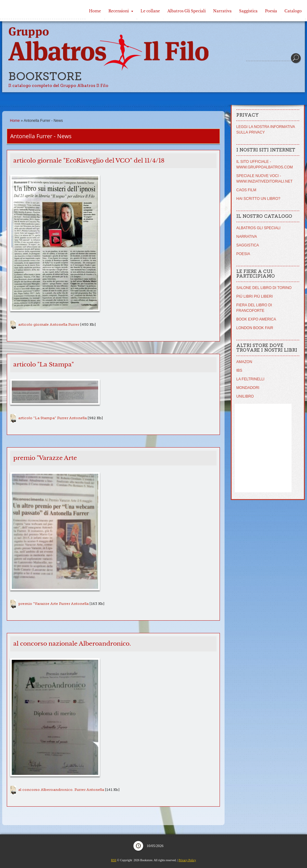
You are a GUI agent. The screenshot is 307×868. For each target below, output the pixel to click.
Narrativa (222, 11)
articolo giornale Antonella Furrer (49, 324)
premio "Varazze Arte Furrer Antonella (53, 604)
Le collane (150, 11)
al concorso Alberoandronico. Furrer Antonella (61, 790)
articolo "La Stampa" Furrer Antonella (53, 418)
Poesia (271, 11)
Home (95, 11)
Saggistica (248, 11)
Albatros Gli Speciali (187, 11)
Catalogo (293, 11)
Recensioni (121, 11)
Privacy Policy (187, 860)
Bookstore (45, 76)
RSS (114, 860)
